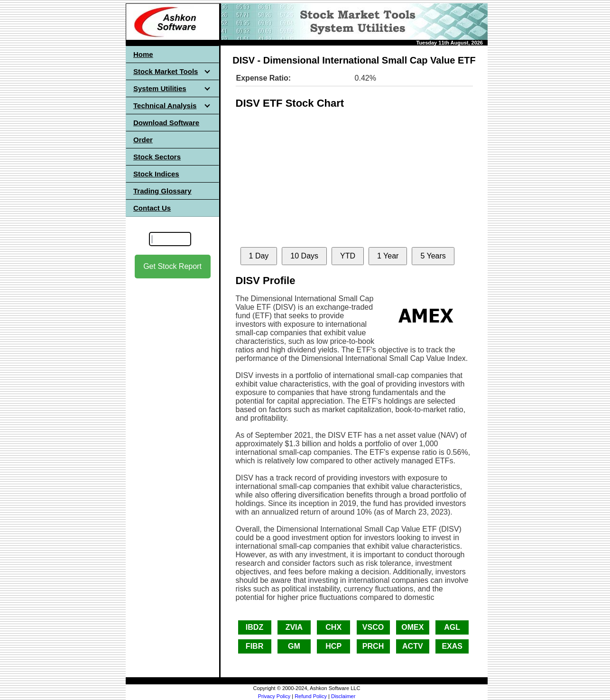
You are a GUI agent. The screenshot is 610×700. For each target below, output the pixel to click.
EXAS (452, 646)
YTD (348, 256)
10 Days (304, 256)
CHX (333, 627)
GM (294, 646)
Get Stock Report (172, 266)
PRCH (373, 646)
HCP (333, 646)
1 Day (259, 256)
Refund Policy (311, 696)
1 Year (388, 256)
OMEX (412, 627)
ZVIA (294, 627)
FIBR (254, 646)
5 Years (433, 256)
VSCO (373, 627)
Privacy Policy (274, 696)
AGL (452, 627)
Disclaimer (343, 696)
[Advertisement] (173, 427)
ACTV (413, 646)
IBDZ (254, 627)
